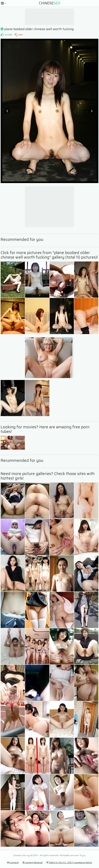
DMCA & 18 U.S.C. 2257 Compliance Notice (69, 862)
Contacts (13, 862)
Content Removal (33, 862)
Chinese (50, 3)
